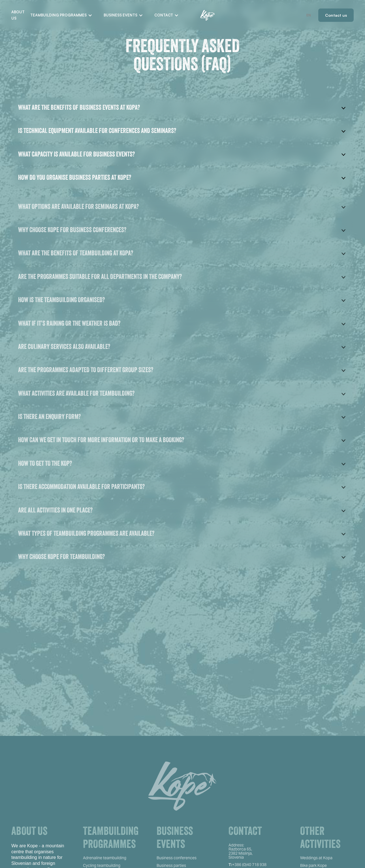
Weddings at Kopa (316, 858)
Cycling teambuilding (102, 865)
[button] (61, 15)
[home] (208, 15)
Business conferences (177, 858)
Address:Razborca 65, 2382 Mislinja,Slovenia (241, 851)
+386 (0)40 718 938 (247, 865)
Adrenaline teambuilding (105, 858)
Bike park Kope (313, 865)
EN (309, 15)
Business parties (171, 865)
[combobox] (309, 15)
